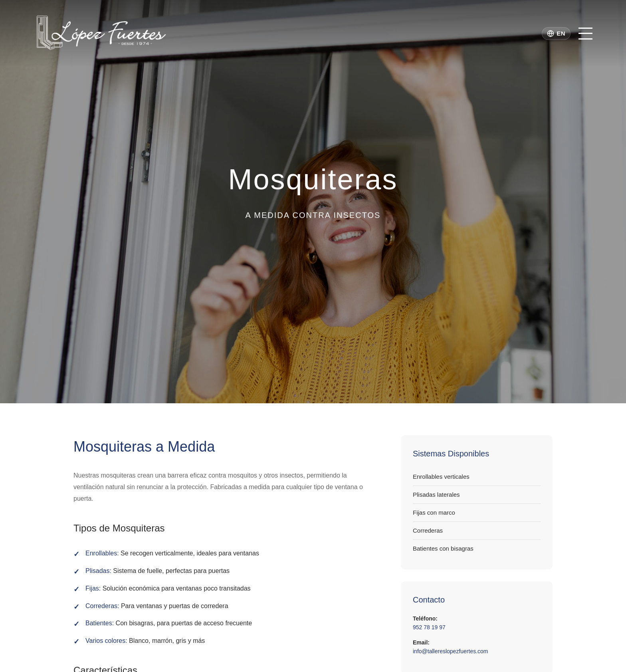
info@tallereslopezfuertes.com (451, 651)
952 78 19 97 (429, 627)
